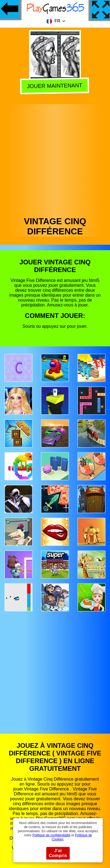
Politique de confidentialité (51, 835)
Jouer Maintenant (56, 85)
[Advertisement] (55, 159)
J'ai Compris (58, 853)
